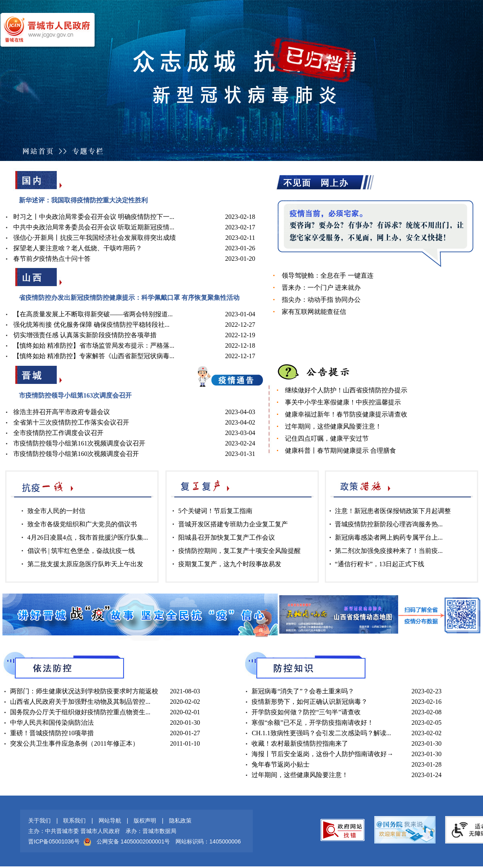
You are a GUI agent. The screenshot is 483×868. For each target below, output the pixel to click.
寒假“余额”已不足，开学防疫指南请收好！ (312, 723)
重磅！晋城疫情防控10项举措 (52, 733)
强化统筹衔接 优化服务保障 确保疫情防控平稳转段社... (91, 325)
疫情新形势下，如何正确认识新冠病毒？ (310, 702)
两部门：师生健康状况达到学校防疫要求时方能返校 (84, 691)
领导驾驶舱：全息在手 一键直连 (328, 275)
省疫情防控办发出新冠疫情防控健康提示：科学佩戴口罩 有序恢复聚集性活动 (129, 298)
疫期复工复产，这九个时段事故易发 (230, 564)
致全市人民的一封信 (56, 511)
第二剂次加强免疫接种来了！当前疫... (389, 551)
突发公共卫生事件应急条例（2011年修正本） (74, 743)
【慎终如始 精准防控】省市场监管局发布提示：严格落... (94, 345)
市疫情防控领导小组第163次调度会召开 (75, 395)
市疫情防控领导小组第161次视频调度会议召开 (79, 443)
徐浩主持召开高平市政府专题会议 (62, 412)
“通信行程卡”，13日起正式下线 (380, 564)
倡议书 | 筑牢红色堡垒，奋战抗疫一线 (81, 551)
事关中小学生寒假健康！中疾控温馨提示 (343, 402)
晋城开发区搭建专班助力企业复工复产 (233, 524)
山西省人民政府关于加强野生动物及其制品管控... (80, 702)
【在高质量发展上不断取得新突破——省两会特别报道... (93, 314)
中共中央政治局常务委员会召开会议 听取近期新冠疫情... (94, 227)
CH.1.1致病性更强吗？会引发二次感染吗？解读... (321, 733)
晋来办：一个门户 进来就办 (321, 288)
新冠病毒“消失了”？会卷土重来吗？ (303, 691)
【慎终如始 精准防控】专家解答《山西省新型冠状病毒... (94, 356)
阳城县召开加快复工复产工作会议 (227, 537)
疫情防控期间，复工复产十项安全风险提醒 (239, 551)
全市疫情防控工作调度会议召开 (58, 433)
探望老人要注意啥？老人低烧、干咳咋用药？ (78, 248)
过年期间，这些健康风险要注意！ (333, 426)
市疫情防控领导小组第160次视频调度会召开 (76, 454)
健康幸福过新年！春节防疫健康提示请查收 (346, 414)
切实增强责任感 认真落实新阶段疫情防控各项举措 (85, 335)
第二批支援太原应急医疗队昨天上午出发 (85, 564)
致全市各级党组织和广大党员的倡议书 (82, 524)
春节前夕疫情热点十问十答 (52, 259)
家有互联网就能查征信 (314, 312)
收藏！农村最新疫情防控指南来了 (300, 743)
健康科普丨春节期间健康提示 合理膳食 (341, 450)
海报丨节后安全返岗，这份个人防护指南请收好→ (322, 754)
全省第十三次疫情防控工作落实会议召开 (71, 422)
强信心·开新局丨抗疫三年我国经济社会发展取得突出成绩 (95, 238)
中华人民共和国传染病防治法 (52, 723)
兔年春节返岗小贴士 (281, 764)
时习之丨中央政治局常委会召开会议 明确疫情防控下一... (94, 217)
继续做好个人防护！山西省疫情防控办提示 (346, 390)
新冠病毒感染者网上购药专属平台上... (389, 537)
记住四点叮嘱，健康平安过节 (327, 438)
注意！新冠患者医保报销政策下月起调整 (393, 511)
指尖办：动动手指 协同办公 (321, 300)
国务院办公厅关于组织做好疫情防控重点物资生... (80, 712)
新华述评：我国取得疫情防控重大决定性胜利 (83, 200)
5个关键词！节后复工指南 (215, 511)
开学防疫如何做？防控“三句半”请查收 (306, 712)
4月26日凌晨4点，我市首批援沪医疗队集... (88, 537)
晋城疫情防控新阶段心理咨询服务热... (389, 524)
